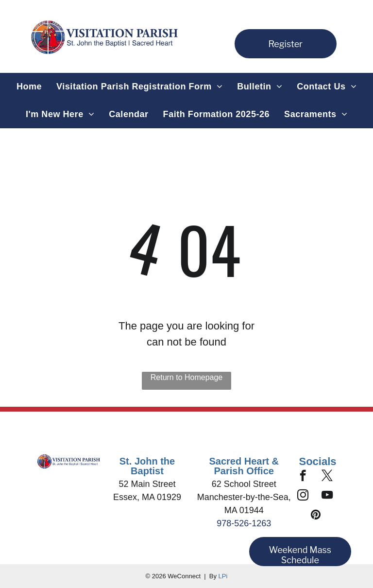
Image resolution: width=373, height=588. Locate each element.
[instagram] (303, 496)
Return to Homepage (187, 377)
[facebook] (303, 477)
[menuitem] (29, 87)
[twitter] (327, 477)
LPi (223, 576)
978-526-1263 (244, 523)
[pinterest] (316, 516)
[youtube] (327, 496)
